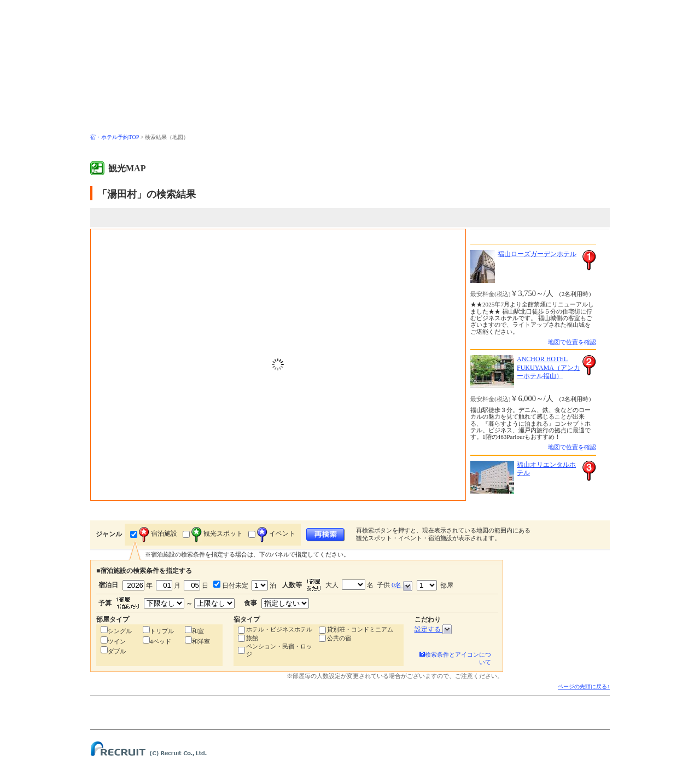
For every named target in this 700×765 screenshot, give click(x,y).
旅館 (252, 638)
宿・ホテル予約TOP (115, 137)
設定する (433, 629)
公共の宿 (339, 638)
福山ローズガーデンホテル (537, 254)
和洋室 (201, 641)
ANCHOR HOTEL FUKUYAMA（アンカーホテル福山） (549, 367)
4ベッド (161, 641)
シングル (120, 631)
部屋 (435, 585)
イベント (276, 534)
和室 (198, 631)
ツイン (117, 641)
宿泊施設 (158, 534)
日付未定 (234, 586)
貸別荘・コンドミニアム (360, 629)
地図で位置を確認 (572, 342)
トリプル (162, 631)
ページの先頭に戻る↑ (584, 686)
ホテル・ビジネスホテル (279, 629)
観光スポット (217, 534)
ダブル (117, 651)
